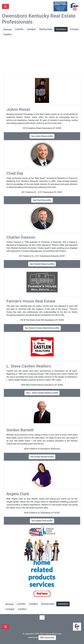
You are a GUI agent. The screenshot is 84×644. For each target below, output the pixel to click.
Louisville (19, 29)
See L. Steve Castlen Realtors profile (42, 393)
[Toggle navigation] (5, 6)
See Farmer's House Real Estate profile (42, 328)
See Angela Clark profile (42, 521)
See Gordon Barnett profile (42, 457)
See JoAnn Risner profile (42, 136)
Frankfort (8, 34)
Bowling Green (46, 29)
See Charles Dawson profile (42, 264)
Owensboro (61, 29)
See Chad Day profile (42, 200)
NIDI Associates (47, 638)
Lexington (31, 29)
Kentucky (8, 29)
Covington (74, 29)
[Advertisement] (42, 57)
